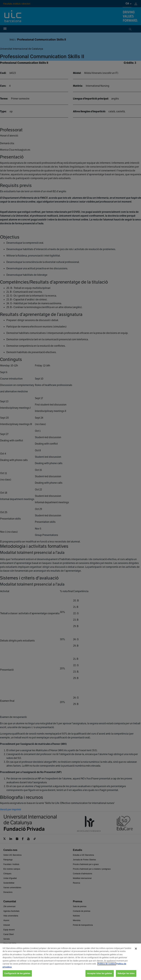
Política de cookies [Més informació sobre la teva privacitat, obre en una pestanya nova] (107, 967)
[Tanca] (136, 952)
